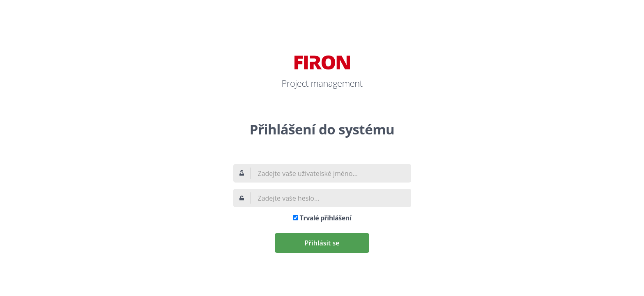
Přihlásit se (322, 243)
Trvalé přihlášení (325, 218)
